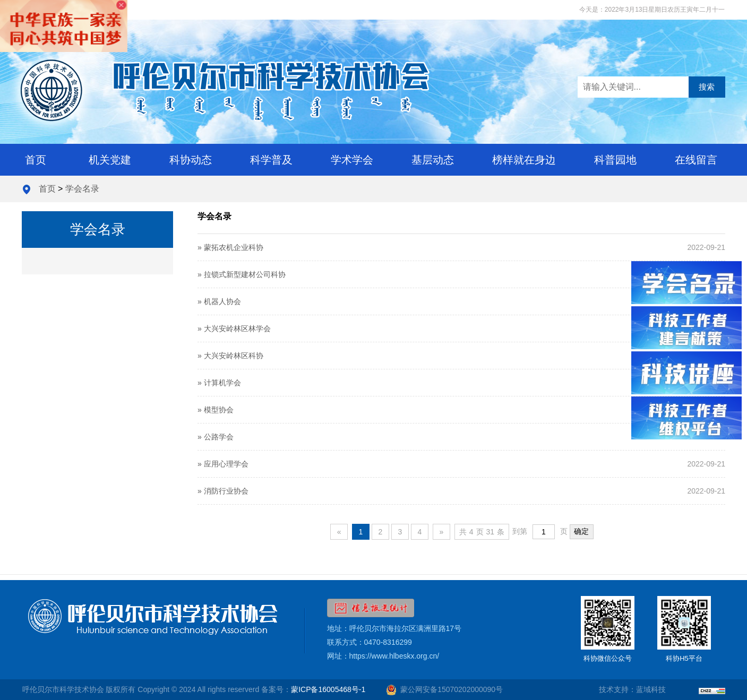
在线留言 (696, 160)
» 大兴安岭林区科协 (230, 356)
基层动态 (433, 160)
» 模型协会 (216, 410)
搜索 (707, 87)
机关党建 (110, 160)
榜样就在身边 (524, 160)
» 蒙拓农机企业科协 (230, 247)
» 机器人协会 (219, 301)
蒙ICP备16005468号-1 (328, 689)
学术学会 (352, 160)
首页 (36, 160)
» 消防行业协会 (223, 491)
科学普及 (271, 160)
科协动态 (191, 160)
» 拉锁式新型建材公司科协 (242, 274)
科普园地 (615, 160)
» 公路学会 (216, 437)
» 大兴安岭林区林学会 (234, 329)
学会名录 (82, 189)
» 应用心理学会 (223, 464)
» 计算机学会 (219, 383)
